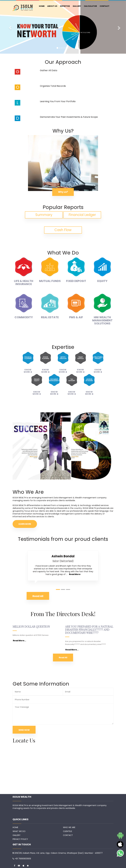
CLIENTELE (68, 831)
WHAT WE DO (19, 831)
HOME (42, 6)
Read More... (19, 641)
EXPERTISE (65, 6)
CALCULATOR (90, 6)
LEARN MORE (25, 524)
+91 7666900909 (23, 859)
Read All (63, 658)
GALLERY (77, 6)
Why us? (63, 192)
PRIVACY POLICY (20, 839)
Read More (75, 574)
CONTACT (105, 6)
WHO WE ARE (69, 827)
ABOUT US (52, 6)
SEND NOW (24, 730)
